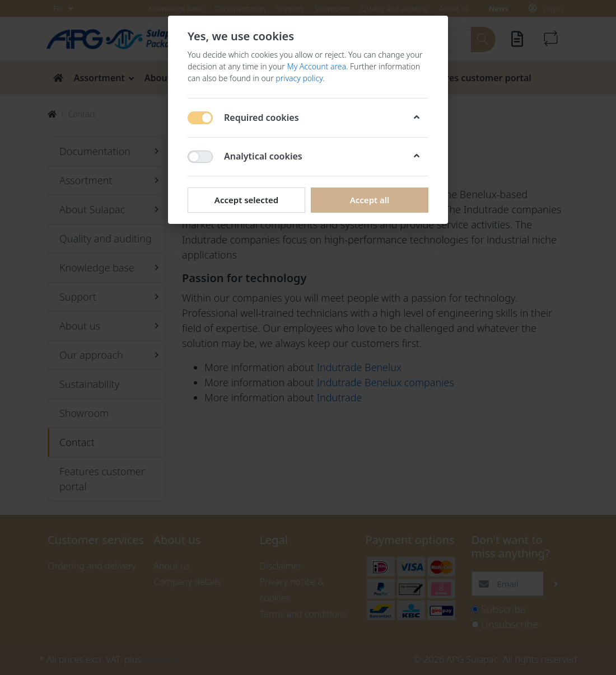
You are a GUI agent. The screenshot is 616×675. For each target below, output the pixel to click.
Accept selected (246, 200)
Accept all (370, 200)
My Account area (316, 66)
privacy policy (299, 78)
